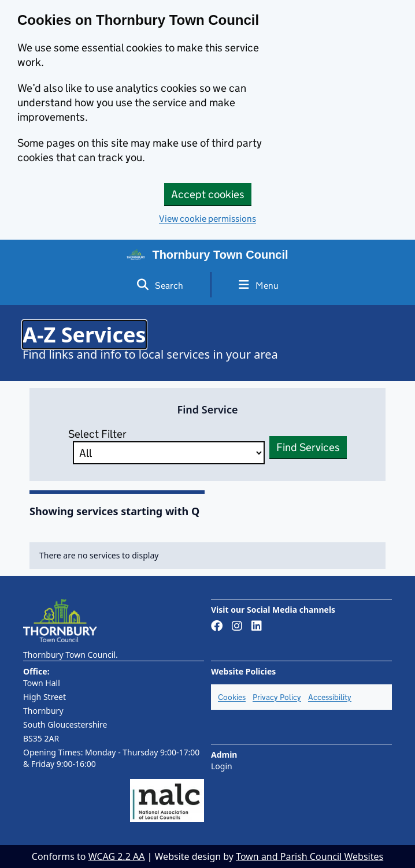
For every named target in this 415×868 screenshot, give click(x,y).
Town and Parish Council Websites (310, 856)
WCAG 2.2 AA (117, 856)
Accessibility (330, 697)
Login (222, 766)
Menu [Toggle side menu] (259, 285)
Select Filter (164, 446)
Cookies (232, 697)
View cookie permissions (208, 219)
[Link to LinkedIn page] (257, 627)
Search (160, 285)
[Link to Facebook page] (217, 627)
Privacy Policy (277, 697)
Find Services (308, 447)
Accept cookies (208, 194)
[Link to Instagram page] (237, 627)
